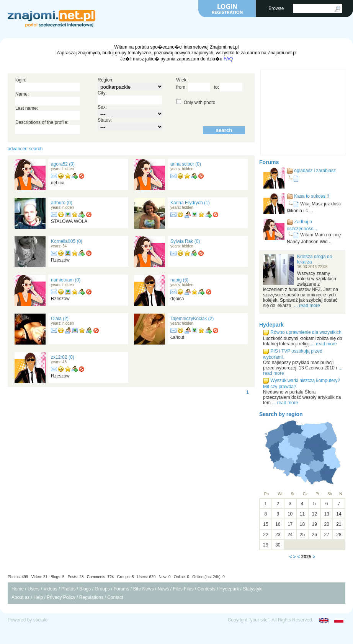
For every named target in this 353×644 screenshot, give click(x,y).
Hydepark (271, 325)
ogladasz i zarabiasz (315, 171)
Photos (68, 589)
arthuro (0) (62, 203)
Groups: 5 (126, 577)
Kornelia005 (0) (67, 241)
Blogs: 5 (57, 577)
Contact (115, 597)
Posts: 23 (76, 577)
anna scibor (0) (186, 164)
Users (34, 589)
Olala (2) (60, 319)
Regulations (91, 597)
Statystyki (252, 589)
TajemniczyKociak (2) (192, 319)
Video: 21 (39, 577)
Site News (143, 589)
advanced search (25, 149)
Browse (277, 8)
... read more (307, 306)
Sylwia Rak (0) (185, 241)
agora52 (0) (63, 164)
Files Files (183, 589)
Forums (269, 162)
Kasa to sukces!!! (311, 196)
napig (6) (179, 280)
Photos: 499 (18, 577)
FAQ (228, 59)
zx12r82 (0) (63, 357)
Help (38, 597)
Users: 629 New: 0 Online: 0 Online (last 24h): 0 (181, 577)
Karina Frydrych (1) (190, 203)
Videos (50, 589)
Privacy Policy (61, 597)
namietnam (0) (66, 280)
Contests (206, 589)
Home (18, 589)
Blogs (85, 589)
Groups (102, 589)
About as (20, 597)
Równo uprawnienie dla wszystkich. (306, 332)
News (163, 589)
